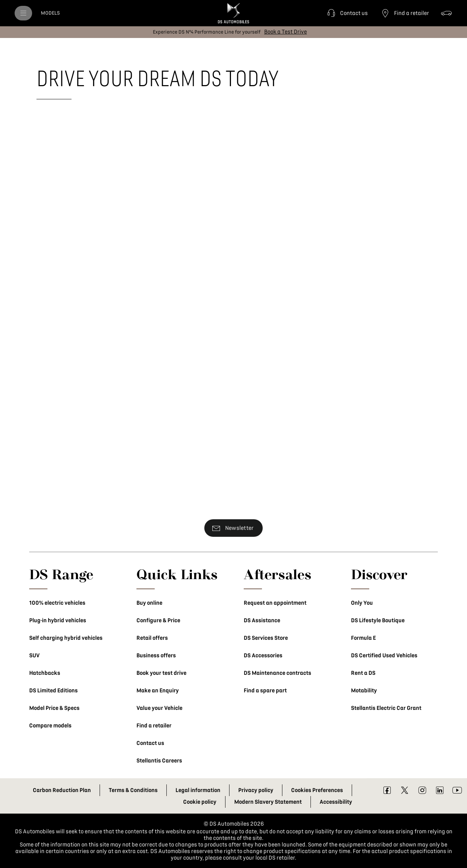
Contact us (150, 743)
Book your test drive (161, 673)
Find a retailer (154, 726)
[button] (347, 13)
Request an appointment (275, 603)
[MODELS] (50, 13)
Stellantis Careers (159, 761)
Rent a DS (363, 673)
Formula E (363, 638)
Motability (364, 691)
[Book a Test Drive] (285, 32)
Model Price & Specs (54, 708)
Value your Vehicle (159, 708)
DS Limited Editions (53, 691)
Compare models (50, 726)
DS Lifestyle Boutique (378, 620)
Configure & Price (158, 620)
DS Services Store (266, 638)
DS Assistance (262, 620)
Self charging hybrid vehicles (66, 638)
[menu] (23, 13)
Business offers (156, 655)
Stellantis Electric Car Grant (386, 708)
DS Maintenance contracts (277, 673)
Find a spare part (265, 691)
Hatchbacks (45, 673)
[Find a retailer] (404, 13)
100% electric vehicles (57, 603)
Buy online (149, 603)
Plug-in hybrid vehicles (58, 620)
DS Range (61, 574)
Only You (362, 603)
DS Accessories (263, 655)
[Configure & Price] (447, 13)
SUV (34, 655)
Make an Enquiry (158, 691)
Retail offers (152, 638)
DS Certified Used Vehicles (384, 655)
